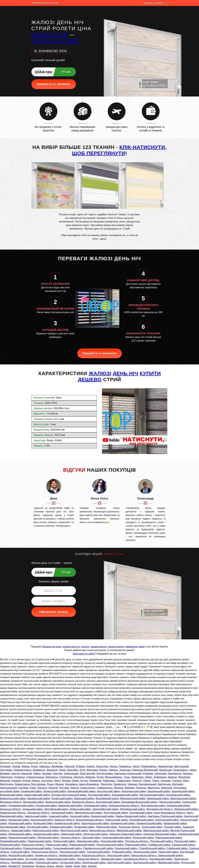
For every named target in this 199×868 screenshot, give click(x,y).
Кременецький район (123, 823)
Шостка (16, 774)
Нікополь (79, 777)
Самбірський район (159, 845)
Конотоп (58, 774)
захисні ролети (116, 647)
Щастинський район (145, 863)
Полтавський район (161, 841)
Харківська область (46, 855)
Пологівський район (112, 841)
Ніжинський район (71, 834)
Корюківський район (20, 823)
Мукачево (92, 770)
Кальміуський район (103, 816)
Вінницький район (33, 802)
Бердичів (27, 774)
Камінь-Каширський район (131, 816)
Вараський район (84, 798)
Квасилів (5, 781)
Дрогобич (73, 770)
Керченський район (42, 820)
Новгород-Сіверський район (126, 834)
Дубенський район (81, 809)
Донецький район (33, 809)
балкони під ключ (52, 647)
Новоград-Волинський (145, 770)
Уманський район (168, 852)
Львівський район (21, 831)
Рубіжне (80, 766)
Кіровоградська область (90, 820)
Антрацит (5, 766)
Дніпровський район (96, 806)
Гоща (127, 777)
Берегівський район (183, 791)
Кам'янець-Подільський (128, 774)
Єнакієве (148, 774)
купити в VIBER (55, 40)
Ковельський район (117, 820)
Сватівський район (11, 848)
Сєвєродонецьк (35, 777)
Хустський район (35, 859)
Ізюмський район (59, 816)
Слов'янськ (66, 777)
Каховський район (19, 820)
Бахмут (104, 770)
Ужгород (188, 774)
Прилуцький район (185, 841)
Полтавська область (137, 841)
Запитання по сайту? (84, 654)
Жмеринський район (186, 809)
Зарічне (172, 777)
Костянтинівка (105, 774)
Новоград (125, 770)
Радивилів (95, 781)
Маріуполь (154, 788)
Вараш (26, 766)
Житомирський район (133, 809)
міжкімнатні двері (135, 647)
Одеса (51, 866)
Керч (186, 781)
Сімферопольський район (98, 848)
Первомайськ (149, 766)
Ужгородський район (145, 852)
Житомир (178, 784)
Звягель (114, 770)
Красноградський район (95, 823)
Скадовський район (126, 848)
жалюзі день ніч (71, 647)
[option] (54, 503)
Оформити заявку (54, 612)
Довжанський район (178, 806)
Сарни (147, 781)
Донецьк (40, 866)
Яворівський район (169, 863)
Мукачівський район (20, 834)
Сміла (136, 766)
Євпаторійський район (106, 809)
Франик (59, 784)
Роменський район (136, 845)
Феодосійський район (21, 855)
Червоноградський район (61, 859)
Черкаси (42, 788)
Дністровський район (153, 806)
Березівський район (11, 795)
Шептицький (181, 766)
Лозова (16, 766)
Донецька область (11, 809)
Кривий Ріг (14, 866)
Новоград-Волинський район (160, 834)
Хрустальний (88, 774)
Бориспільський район (13, 798)
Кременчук (120, 784)
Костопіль (47, 781)
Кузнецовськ (181, 770)
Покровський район (88, 841)
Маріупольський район (46, 831)
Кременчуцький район (150, 823)
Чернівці (132, 784)
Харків (69, 866)
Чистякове (6, 770)
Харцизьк (45, 766)
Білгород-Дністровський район (69, 795)
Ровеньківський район (82, 845)
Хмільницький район (12, 859)
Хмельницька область (144, 855)
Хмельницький (9, 788)
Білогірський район (99, 795)
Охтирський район (143, 838)
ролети (85, 647)
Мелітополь (7, 784)
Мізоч (57, 781)
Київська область (65, 820)
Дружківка (57, 766)
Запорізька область (39, 813)
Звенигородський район (88, 813)
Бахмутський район (55, 791)
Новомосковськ (22, 770)
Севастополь (88, 788)
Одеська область (70, 838)
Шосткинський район (120, 863)
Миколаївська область (102, 831)
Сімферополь (105, 788)
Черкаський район (111, 859)
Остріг (100, 777)
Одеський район (91, 838)
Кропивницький (148, 784)
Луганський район (152, 827)
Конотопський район (167, 820)
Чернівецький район (161, 859)
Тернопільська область (45, 852)
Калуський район (80, 816)
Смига (156, 781)
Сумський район (20, 852)
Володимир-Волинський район (139, 802)
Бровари (5, 774)
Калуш (114, 766)
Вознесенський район (58, 802)
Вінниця (119, 788)
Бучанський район (62, 798)
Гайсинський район (170, 802)
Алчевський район (31, 791)
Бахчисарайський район (82, 791)
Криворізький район (175, 823)
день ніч (125, 373)
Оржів (75, 781)
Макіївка (130, 788)
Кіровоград (166, 770)
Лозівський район (84, 827)
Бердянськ (52, 777)
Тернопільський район (72, 852)
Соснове (166, 781)
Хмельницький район (170, 855)
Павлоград (6, 777)
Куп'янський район (38, 827)
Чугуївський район (70, 863)
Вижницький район (158, 798)
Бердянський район (159, 791)
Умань (37, 774)
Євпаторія (161, 774)
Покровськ (125, 766)
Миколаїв (167, 788)
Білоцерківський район (125, 795)
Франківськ (72, 784)
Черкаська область (88, 859)
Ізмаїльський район (36, 816)
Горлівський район (46, 806)
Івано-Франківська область (169, 813)
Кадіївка (47, 774)
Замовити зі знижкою (53, 84)
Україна (92, 866)
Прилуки (69, 766)
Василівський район (107, 798)
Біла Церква (38, 784)
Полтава (64, 788)
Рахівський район (10, 845)
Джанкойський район (70, 806)
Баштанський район (108, 791)
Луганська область (129, 827)
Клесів (27, 781)
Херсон (75, 788)
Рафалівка (109, 781)
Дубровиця (160, 777)
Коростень (102, 766)
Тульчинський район (98, 852)
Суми (33, 788)
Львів (77, 866)
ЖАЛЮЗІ (100, 373)
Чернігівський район (22, 863)
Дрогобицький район (56, 809)
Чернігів (53, 788)
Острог (84, 781)
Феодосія (52, 770)
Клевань (16, 781)
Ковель (91, 766)
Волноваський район (108, 802)
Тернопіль (106, 784)
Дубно (148, 777)
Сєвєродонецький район (37, 848)
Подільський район (64, 841)
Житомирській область (160, 809)
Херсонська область (94, 855)
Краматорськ (22, 784)
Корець (36, 781)
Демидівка (137, 777)
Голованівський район (21, 806)
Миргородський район (156, 831)
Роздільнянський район (110, 845)
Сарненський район (184, 845)
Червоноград (165, 766)
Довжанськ (39, 770)
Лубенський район (106, 827)
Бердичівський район (134, 791)
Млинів (66, 781)
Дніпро (59, 866)
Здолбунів (184, 777)
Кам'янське (164, 784)
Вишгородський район (183, 798)
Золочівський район (141, 813)
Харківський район (70, 855)
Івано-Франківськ (89, 784)
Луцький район (173, 827)
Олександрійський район (117, 838)
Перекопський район (39, 841)
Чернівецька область (135, 859)
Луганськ (141, 788)
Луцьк (50, 784)
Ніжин (62, 770)
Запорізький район (62, 813)
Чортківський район (47, 863)
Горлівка (23, 788)
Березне (90, 777)
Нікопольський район (96, 834)
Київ (84, 866)
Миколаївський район (129, 831)
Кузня (34, 766)
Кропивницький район (13, 827)
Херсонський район (118, 855)
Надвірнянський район (46, 834)
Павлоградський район (169, 838)
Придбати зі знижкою (99, 353)
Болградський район (178, 795)
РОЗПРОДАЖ (50, 34)
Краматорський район (67, 823)
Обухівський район (48, 838)
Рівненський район (57, 845)
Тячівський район (122, 852)
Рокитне (137, 781)
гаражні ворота (99, 647)
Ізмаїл (193, 770)
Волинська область (83, 802)
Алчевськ (19, 777)
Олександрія (71, 774)
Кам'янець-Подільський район (165, 816)
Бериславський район (37, 795)
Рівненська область (33, 845)
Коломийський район (142, 820)
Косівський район (43, 823)
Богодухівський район (152, 795)
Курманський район (61, 827)
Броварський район (39, 798)
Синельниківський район (67, 848)
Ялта (82, 770)
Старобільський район (152, 848)
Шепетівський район (94, 863)
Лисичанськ (175, 774)
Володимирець (114, 777)
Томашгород (124, 781)
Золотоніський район (116, 813)
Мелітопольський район (74, 831)
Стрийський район (177, 848)
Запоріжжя (28, 866)
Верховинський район (133, 798)
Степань (177, 781)
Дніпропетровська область (124, 806)
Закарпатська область (13, 813)
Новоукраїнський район (22, 838)
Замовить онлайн (156, 3)
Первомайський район (13, 841)
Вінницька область (11, 802)
